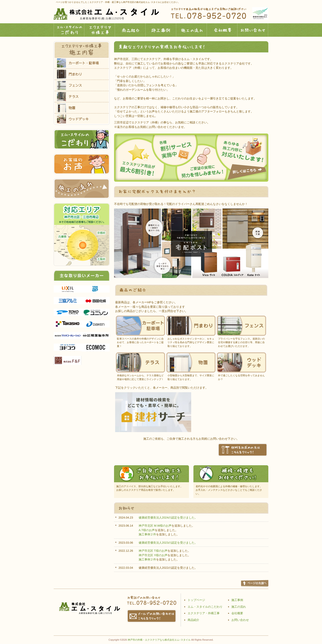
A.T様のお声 (147, 530)
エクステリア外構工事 (100, 30)
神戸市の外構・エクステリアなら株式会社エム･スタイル (159, 640)
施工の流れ (192, 30)
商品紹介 (130, 30)
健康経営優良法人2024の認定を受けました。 (168, 518)
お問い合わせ (253, 30)
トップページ (196, 600)
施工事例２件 (147, 534)
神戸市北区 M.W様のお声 (155, 526)
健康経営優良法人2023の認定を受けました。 (168, 543)
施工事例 (161, 30)
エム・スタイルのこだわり (69, 30)
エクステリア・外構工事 (204, 613)
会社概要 (222, 30)
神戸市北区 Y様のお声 (153, 555)
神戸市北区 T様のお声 (153, 551)
